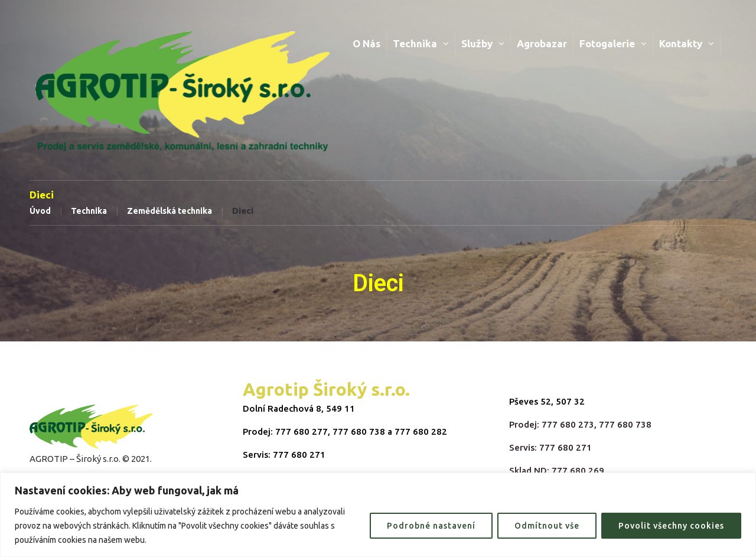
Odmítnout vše (547, 526)
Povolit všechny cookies (671, 526)
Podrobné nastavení (431, 526)
